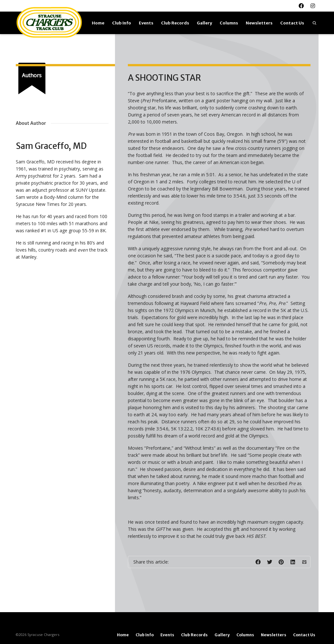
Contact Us (292, 23)
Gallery (204, 23)
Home (98, 23)
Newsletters (259, 23)
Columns (229, 23)
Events (146, 23)
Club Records (175, 23)
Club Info (122, 23)
